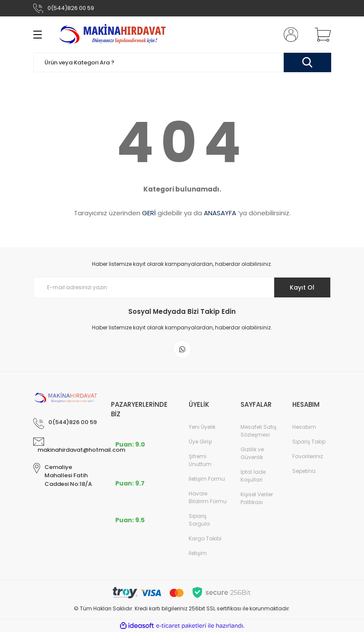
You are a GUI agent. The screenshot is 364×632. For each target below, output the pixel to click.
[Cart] (321, 35)
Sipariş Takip (309, 442)
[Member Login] (289, 35)
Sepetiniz (304, 471)
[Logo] (114, 35)
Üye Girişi (200, 442)
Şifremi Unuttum (200, 460)
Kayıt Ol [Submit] (302, 287)
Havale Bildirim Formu (208, 497)
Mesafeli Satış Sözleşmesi (258, 431)
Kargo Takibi (205, 538)
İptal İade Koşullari (253, 476)
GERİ (149, 213)
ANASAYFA (220, 213)
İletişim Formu (207, 479)
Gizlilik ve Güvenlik (252, 453)
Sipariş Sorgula (199, 520)
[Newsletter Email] (182, 287)
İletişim (198, 553)
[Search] (182, 62)
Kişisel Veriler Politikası (257, 498)
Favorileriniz (308, 456)
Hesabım (304, 427)
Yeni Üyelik (202, 427)
